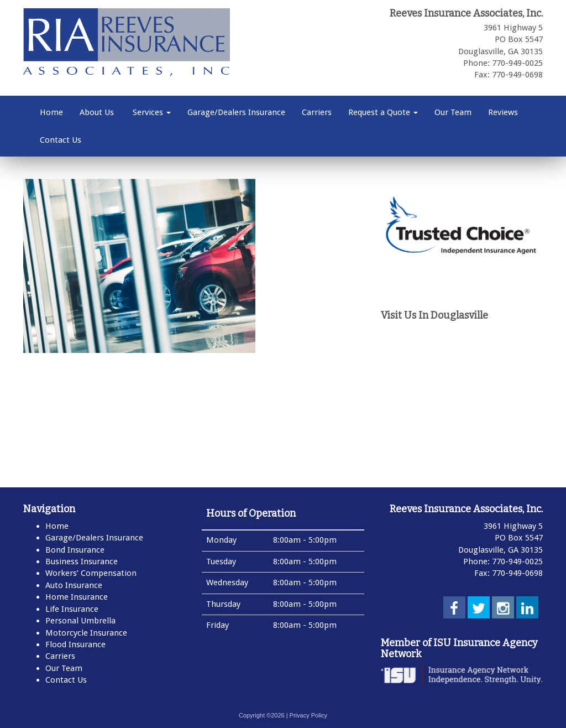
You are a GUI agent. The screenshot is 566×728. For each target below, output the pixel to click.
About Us (97, 112)
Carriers (317, 112)
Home (51, 112)
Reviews (503, 112)
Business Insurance (82, 561)
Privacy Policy (308, 715)
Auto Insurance (74, 585)
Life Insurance (72, 609)
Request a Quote (383, 112)
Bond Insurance (75, 550)
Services (151, 112)
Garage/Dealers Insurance (236, 112)
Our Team (453, 112)
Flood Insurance (75, 644)
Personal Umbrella (80, 621)
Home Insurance (77, 597)
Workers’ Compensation (91, 573)
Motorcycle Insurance (86, 633)
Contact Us (61, 140)
